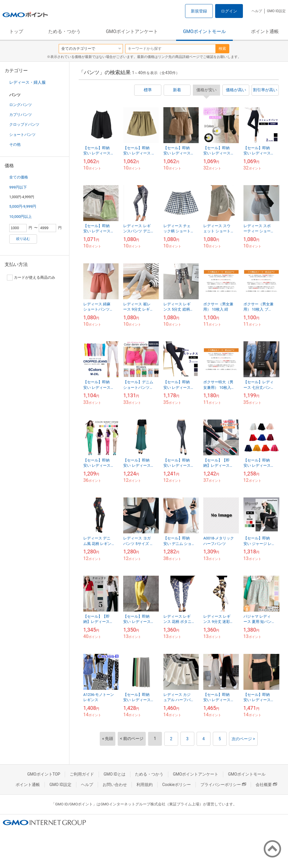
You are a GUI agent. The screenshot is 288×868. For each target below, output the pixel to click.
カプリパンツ (21, 115)
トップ (16, 31)
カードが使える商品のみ (31, 278)
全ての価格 (19, 177)
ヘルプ (257, 11)
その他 (15, 144)
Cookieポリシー (177, 785)
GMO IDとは (115, 774)
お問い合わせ (115, 785)
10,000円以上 (21, 217)
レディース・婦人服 (27, 82)
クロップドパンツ (24, 124)
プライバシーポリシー (223, 785)
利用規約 (145, 785)
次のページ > (243, 739)
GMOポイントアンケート (132, 31)
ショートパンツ (22, 135)
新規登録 (199, 11)
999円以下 (18, 187)
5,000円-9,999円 (23, 206)
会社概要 (266, 785)
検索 (222, 49)
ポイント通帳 (265, 31)
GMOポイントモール (204, 31)
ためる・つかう (64, 31)
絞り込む (23, 239)
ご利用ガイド (82, 774)
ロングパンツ (21, 105)
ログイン (229, 11)
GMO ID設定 (276, 11)
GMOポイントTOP (44, 774)
